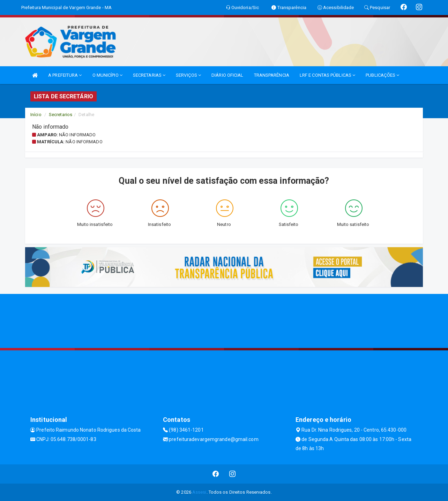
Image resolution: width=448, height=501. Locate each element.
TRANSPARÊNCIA (272, 75)
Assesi (199, 492)
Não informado (77, 135)
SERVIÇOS (188, 75)
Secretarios (61, 115)
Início (36, 115)
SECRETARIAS (149, 75)
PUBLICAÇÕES (382, 75)
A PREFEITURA (65, 75)
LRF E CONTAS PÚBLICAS (327, 75)
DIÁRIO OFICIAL (227, 75)
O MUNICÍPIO (107, 75)
